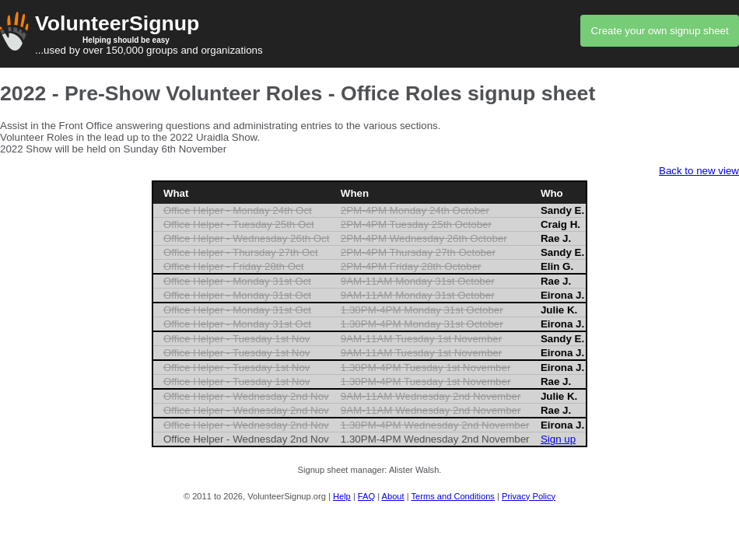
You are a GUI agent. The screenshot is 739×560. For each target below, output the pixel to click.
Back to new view (699, 171)
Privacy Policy (529, 496)
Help (342, 496)
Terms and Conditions (452, 496)
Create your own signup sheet (660, 31)
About (393, 496)
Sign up (558, 439)
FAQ (366, 496)
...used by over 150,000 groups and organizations (369, 34)
